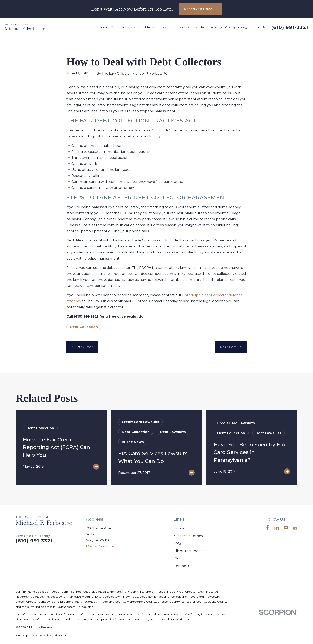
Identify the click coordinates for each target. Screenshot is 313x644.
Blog (178, 558)
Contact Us (183, 566)
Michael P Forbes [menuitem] (123, 27)
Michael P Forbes (188, 536)
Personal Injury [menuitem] (211, 27)
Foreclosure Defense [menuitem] (184, 27)
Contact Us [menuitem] (257, 27)
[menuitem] (22, 636)
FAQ (177, 543)
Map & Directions (100, 546)
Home (179, 528)
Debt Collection (84, 327)
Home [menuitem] (103, 27)
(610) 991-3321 (290, 27)
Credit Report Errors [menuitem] (152, 27)
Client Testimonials (190, 551)
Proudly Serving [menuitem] (236, 27)
